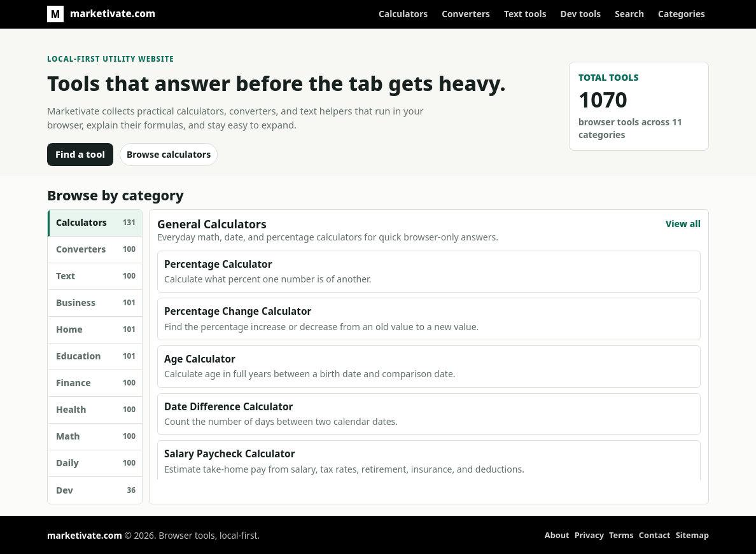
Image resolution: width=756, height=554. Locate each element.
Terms (621, 535)
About (557, 535)
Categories (682, 14)
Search (629, 14)
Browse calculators (169, 154)
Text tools (525, 14)
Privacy (589, 535)
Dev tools (581, 14)
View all (683, 224)
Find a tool (80, 154)
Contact (655, 535)
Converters (466, 14)
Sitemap (692, 535)
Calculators (403, 14)
